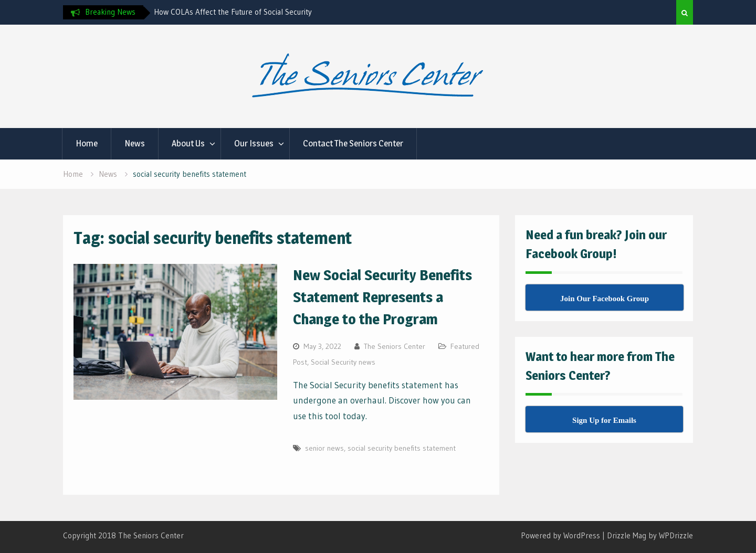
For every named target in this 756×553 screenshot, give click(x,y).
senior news (324, 448)
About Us (188, 143)
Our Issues (254, 143)
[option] (248, 12)
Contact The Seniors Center (353, 143)
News (135, 143)
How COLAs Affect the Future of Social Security (233, 12)
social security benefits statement (402, 448)
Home (87, 143)
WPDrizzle (676, 535)
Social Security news (343, 362)
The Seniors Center (395, 346)
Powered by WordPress (560, 535)
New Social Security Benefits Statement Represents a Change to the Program (382, 297)
